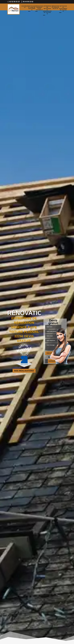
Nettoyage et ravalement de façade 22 (63, 9)
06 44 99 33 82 (27, 2)
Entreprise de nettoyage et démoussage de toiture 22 (47, 10)
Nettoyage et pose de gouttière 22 (32, 8)
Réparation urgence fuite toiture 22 (39, 8)
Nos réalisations (24, 371)
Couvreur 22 (25, 7)
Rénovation (24, 313)
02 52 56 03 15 (13, 2)
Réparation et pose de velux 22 (55, 7)
